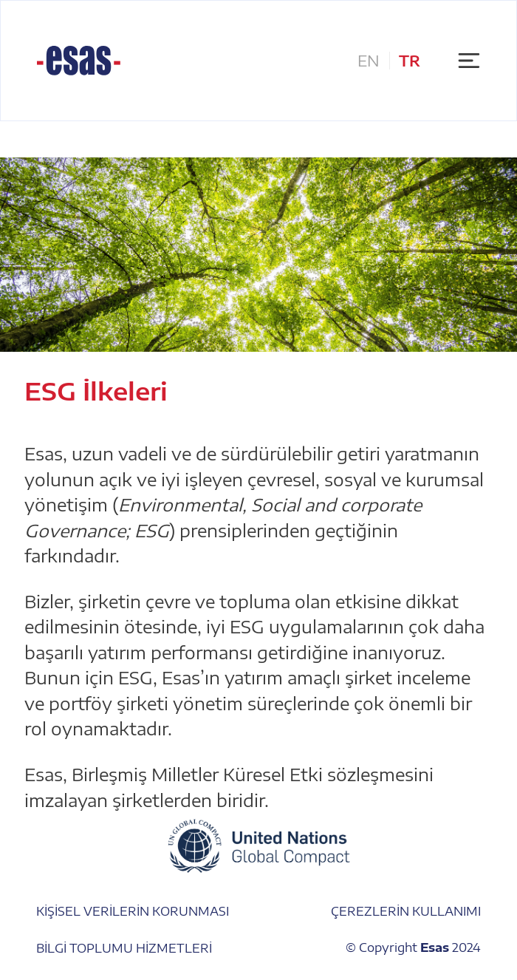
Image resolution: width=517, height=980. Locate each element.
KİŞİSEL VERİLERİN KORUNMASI (133, 911)
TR (410, 61)
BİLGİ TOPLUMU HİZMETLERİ (124, 947)
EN (369, 61)
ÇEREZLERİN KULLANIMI (406, 911)
